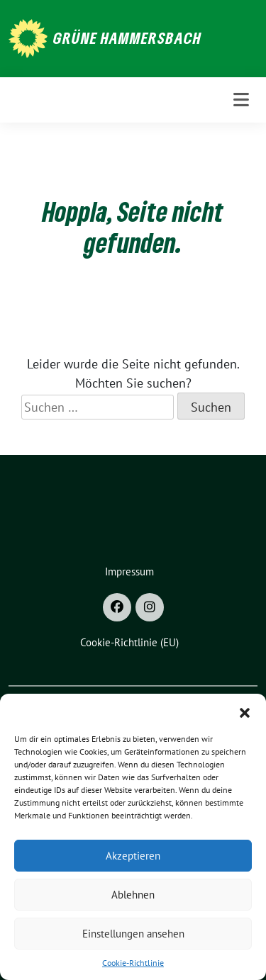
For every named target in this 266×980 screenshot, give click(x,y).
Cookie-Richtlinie (133, 963)
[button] (245, 711)
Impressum (129, 571)
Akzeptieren (133, 856)
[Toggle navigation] (241, 100)
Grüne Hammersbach (127, 38)
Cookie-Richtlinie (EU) (129, 642)
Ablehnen (133, 895)
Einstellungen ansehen (133, 934)
